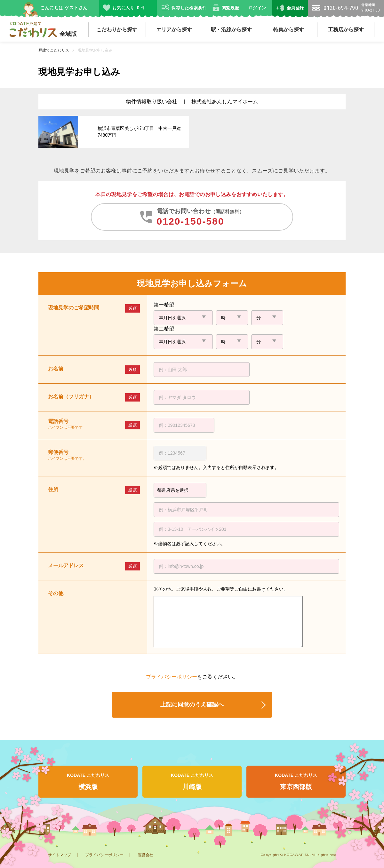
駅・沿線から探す (231, 30)
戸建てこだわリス (54, 50)
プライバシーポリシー (172, 677)
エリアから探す (174, 30)
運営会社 (146, 855)
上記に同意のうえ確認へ (192, 705)
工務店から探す (346, 30)
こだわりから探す (117, 30)
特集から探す (289, 30)
